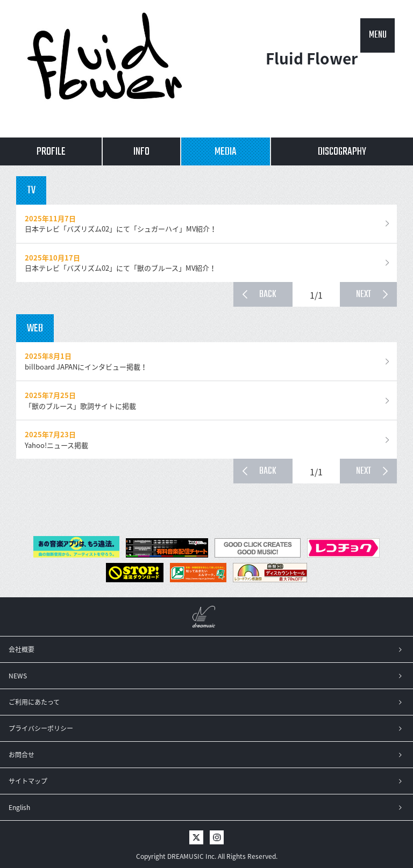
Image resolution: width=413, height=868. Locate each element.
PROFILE (51, 152)
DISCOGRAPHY (342, 152)
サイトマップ (28, 781)
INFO (141, 152)
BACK (268, 295)
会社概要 (22, 649)
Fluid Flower (312, 69)
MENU (378, 35)
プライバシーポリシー (41, 728)
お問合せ (22, 755)
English (19, 807)
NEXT (364, 295)
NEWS (18, 676)
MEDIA (226, 152)
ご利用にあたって (34, 702)
